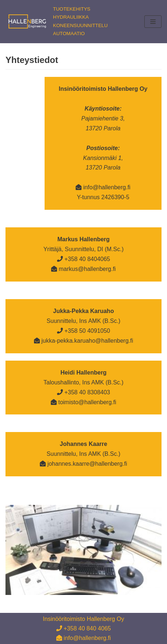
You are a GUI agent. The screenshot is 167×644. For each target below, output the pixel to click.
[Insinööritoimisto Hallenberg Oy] (57, 22)
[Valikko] (153, 22)
